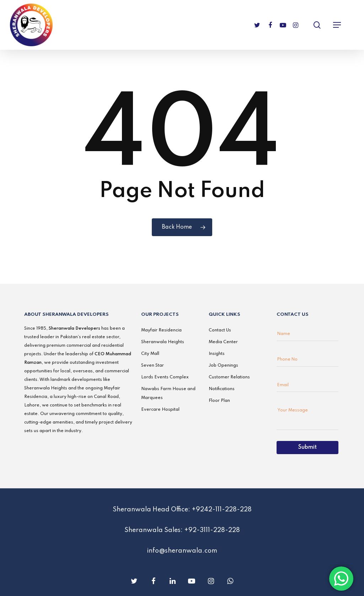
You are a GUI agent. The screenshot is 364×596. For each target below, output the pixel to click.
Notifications (222, 389)
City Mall (150, 354)
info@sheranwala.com (182, 551)
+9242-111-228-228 (222, 510)
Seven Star (152, 366)
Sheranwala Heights (163, 342)
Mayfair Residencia (161, 330)
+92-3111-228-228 (212, 530)
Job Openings (223, 366)
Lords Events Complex (165, 377)
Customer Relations (229, 377)
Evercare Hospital (160, 410)
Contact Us (220, 330)
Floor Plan (219, 401)
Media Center (223, 342)
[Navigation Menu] (337, 25)
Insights (217, 354)
